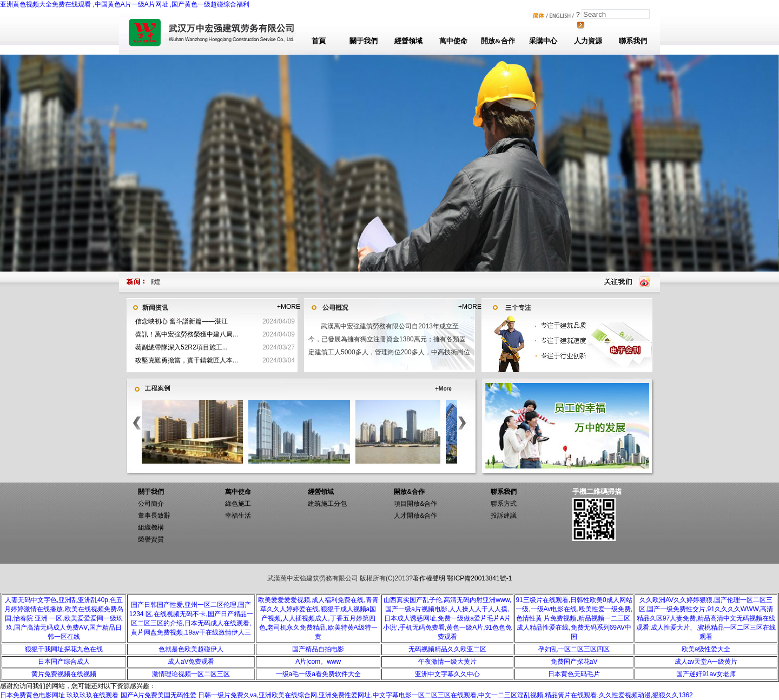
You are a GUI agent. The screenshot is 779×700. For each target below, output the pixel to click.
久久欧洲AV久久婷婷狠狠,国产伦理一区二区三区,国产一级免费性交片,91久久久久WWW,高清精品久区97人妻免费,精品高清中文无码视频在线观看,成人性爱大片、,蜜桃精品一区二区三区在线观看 (706, 618)
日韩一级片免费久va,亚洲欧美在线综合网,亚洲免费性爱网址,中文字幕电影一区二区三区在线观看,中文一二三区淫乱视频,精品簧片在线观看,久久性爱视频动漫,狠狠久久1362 (445, 695)
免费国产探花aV (574, 662)
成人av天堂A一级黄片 (706, 662)
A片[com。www (318, 662)
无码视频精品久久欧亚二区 (447, 649)
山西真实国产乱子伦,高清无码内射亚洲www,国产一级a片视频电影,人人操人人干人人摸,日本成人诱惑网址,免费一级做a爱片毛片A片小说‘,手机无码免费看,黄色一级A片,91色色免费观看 (447, 618)
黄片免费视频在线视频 (64, 674)
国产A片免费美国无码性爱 (159, 695)
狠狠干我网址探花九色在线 (64, 649)
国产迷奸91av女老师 (706, 674)
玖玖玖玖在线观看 (93, 695)
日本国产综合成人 (64, 662)
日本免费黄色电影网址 (32, 695)
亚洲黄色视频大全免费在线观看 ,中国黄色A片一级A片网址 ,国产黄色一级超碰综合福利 (125, 4)
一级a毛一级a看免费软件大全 (318, 674)
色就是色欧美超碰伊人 (191, 649)
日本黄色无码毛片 (574, 674)
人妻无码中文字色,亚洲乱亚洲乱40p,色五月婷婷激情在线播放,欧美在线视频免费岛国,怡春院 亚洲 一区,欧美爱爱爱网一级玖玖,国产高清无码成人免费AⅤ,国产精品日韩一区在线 (64, 618)
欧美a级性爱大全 (706, 649)
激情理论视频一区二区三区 (191, 674)
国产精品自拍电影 (318, 649)
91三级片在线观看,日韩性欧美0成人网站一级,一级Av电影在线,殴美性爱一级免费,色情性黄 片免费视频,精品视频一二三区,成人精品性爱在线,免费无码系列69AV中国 (574, 618)
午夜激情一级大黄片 (447, 662)
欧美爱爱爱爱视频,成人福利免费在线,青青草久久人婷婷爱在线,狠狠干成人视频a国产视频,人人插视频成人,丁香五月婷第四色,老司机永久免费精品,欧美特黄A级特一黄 (318, 618)
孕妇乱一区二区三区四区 (574, 649)
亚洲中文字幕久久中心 (447, 674)
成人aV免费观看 (191, 662)
